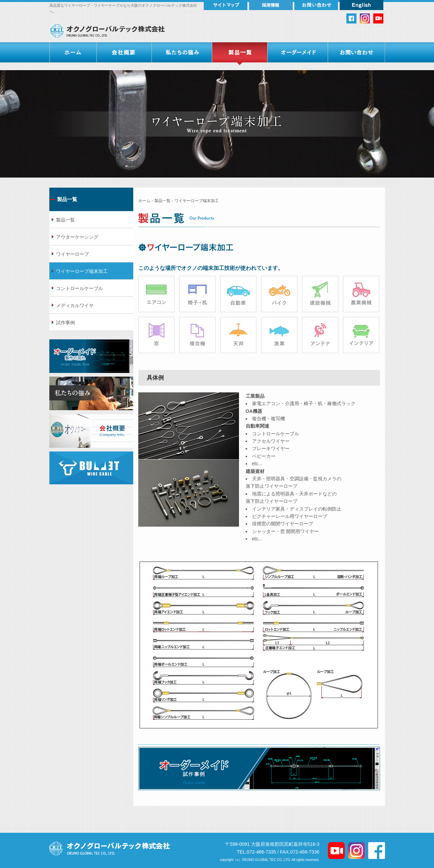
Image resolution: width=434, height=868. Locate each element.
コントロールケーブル (80, 288)
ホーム (144, 201)
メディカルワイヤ (75, 305)
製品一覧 (162, 201)
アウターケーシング (77, 237)
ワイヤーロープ (73, 254)
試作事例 (65, 323)
